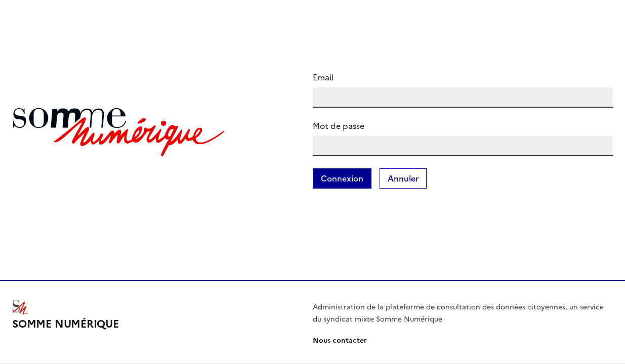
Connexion (342, 178)
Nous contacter (340, 340)
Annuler (403, 178)
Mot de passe (339, 126)
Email (323, 77)
